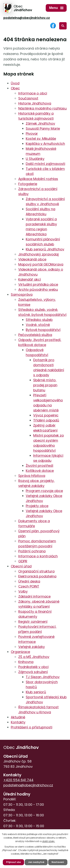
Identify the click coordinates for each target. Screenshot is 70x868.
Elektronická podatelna (37, 576)
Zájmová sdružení (33, 672)
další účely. (49, 841)
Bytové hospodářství (43, 330)
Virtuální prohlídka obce (38, 284)
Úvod (15, 83)
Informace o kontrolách (38, 556)
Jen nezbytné (36, 862)
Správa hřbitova (32, 476)
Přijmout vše (13, 862)
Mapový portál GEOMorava (41, 264)
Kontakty (18, 722)
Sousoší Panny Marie (43, 128)
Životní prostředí (39, 466)
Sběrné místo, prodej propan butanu (45, 385)
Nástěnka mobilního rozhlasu (42, 108)
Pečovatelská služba (35, 335)
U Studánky (35, 159)
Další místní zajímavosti (45, 164)
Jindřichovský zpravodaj (38, 254)
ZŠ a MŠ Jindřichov (34, 657)
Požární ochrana (32, 551)
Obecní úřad (21, 566)
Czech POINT (29, 586)
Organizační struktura (36, 571)
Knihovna (26, 662)
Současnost (28, 98)
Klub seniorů (36, 692)
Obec (15, 88)
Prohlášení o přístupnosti (32, 727)
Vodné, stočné (38, 325)
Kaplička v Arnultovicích (45, 144)
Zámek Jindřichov (40, 123)
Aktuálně (18, 717)
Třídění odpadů (46, 420)
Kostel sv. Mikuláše (41, 139)
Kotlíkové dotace (40, 471)
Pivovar (32, 134)
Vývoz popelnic (46, 415)
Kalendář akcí (30, 279)
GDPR (23, 561)
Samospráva (22, 295)
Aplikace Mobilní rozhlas (38, 179)
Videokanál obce (32, 259)
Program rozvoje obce (44, 491)
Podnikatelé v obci (33, 667)
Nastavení (58, 862)
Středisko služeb (39, 320)
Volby (23, 591)
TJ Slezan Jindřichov (43, 677)
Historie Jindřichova (35, 103)
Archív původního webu (38, 289)
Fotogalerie (28, 184)
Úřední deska (29, 581)
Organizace (20, 652)
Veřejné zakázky (32, 647)
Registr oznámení (33, 622)
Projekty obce (37, 506)
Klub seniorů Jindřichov (45, 249)
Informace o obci (33, 93)
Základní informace (34, 596)
